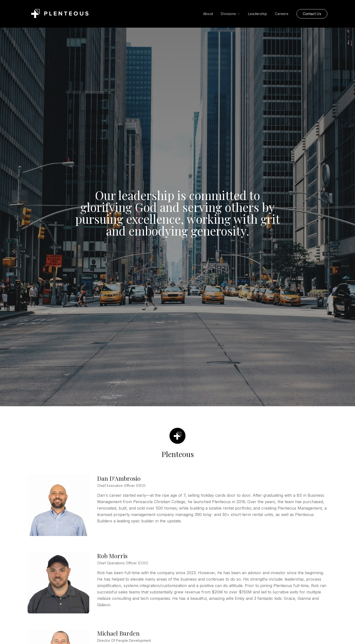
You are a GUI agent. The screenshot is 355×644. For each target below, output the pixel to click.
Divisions (230, 14)
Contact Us (312, 14)
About (208, 14)
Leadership (258, 14)
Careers (282, 14)
